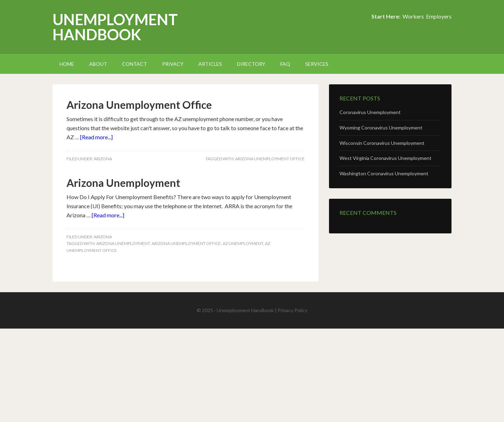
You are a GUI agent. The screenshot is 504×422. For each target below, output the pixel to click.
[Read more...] (96, 137)
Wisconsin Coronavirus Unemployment (382, 143)
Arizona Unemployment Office (139, 105)
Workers (413, 16)
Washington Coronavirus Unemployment (384, 173)
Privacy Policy (292, 310)
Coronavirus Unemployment (370, 112)
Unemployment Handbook (115, 27)
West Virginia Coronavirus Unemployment (386, 158)
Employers (439, 16)
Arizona (103, 159)
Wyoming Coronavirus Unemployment (381, 128)
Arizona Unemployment (123, 183)
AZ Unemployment (243, 243)
